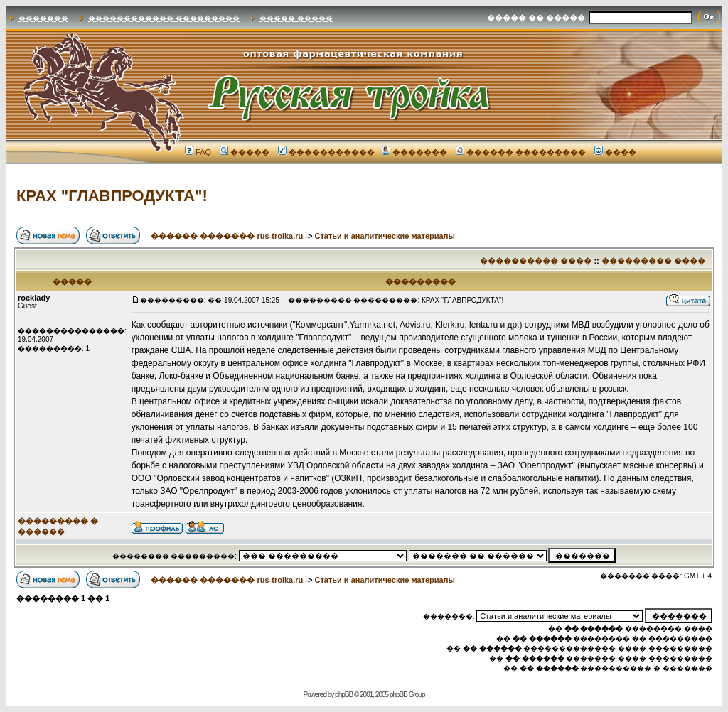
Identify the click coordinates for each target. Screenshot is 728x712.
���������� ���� (536, 261)
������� (43, 18)
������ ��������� (521, 152)
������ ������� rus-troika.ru (227, 236)
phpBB (344, 695)
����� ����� (296, 18)
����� (245, 152)
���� (615, 152)
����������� (326, 152)
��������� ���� (653, 261)
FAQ (198, 152)
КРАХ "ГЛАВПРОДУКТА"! (112, 196)
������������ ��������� (164, 18)
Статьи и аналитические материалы (385, 236)
